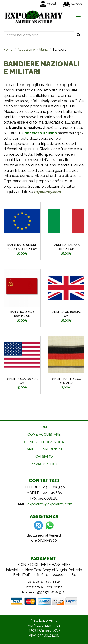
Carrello (73, 4)
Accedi (48, 4)
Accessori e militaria (33, 49)
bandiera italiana (41, 133)
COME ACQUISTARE (44, 435)
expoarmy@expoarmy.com (50, 504)
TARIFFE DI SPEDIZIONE (44, 449)
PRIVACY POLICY (44, 464)
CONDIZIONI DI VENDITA (44, 442)
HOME (44, 427)
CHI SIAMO (44, 457)
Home (8, 49)
